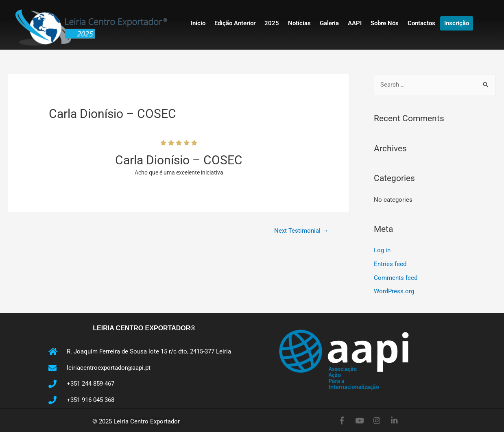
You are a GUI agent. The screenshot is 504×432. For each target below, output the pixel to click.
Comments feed (396, 278)
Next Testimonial (301, 231)
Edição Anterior (235, 23)
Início (198, 23)
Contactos (421, 23)
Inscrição (457, 23)
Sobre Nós (385, 23)
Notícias (299, 23)
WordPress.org (394, 291)
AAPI (355, 23)
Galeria (329, 23)
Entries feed (390, 264)
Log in (382, 250)
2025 (272, 23)
